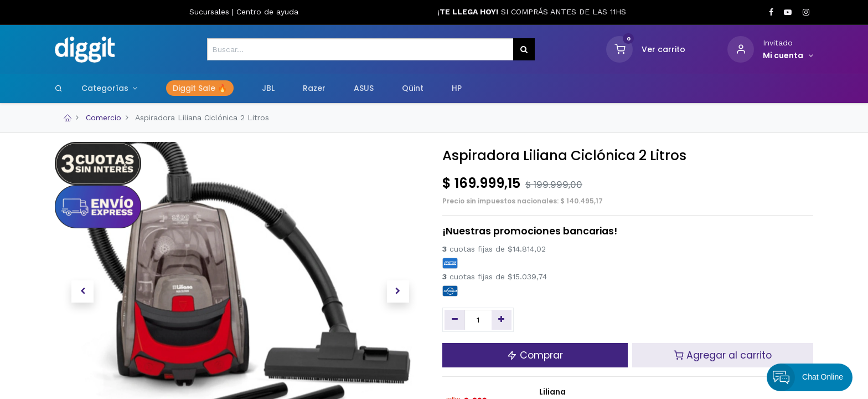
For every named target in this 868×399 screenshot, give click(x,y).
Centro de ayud (265, 12)
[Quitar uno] (455, 320)
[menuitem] (200, 89)
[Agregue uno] (502, 320)
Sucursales (211, 12)
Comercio (104, 117)
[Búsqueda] (524, 49)
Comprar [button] (535, 355)
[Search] (59, 88)
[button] (82, 291)
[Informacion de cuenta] (788, 56)
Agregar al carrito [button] (723, 355)
